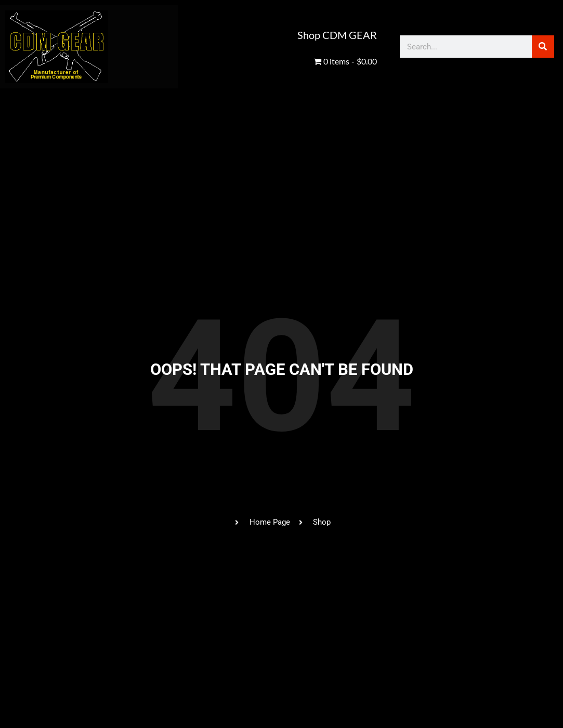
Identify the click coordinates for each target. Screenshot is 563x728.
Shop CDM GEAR (337, 35)
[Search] (543, 47)
